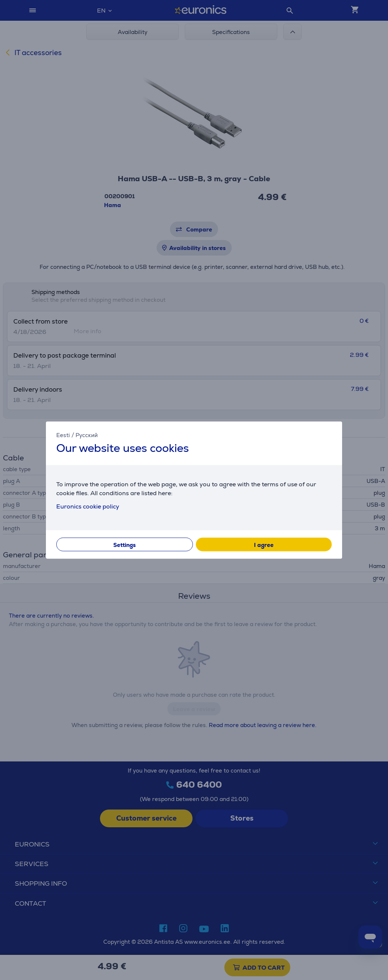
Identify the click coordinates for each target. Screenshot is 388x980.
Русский (87, 435)
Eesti (63, 435)
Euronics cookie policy (88, 506)
